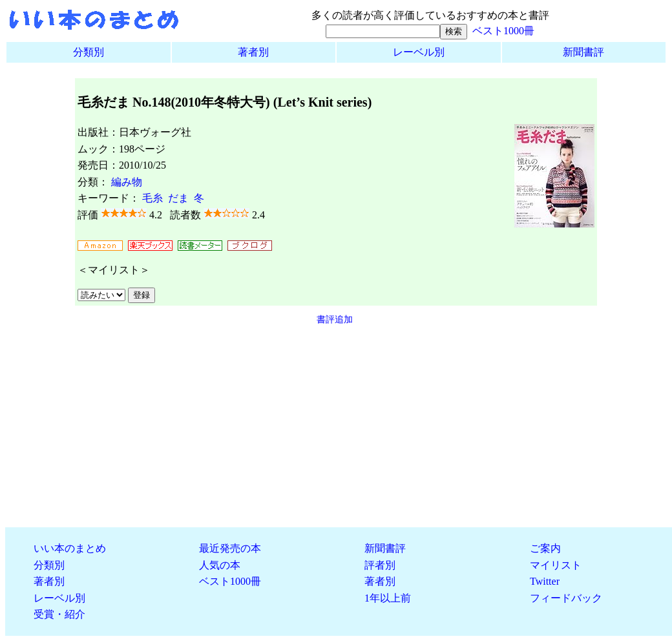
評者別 (380, 565)
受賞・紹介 (59, 614)
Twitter (545, 581)
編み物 (127, 182)
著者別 (253, 52)
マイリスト (556, 565)
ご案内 (545, 548)
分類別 (89, 52)
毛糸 (152, 198)
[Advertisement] (336, 426)
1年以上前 (388, 598)
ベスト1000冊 (503, 31)
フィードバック (566, 598)
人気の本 (220, 565)
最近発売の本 (230, 548)
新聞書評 (583, 52)
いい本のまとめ (70, 548)
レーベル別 (419, 52)
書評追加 (335, 319)
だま (178, 198)
